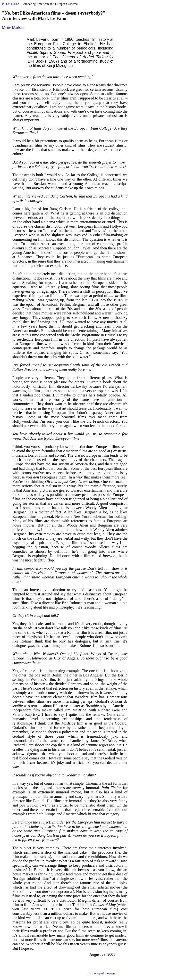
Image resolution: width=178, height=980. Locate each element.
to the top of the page (102, 973)
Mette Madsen (13, 28)
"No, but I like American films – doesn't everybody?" (54, 13)
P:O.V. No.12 (10, 4)
